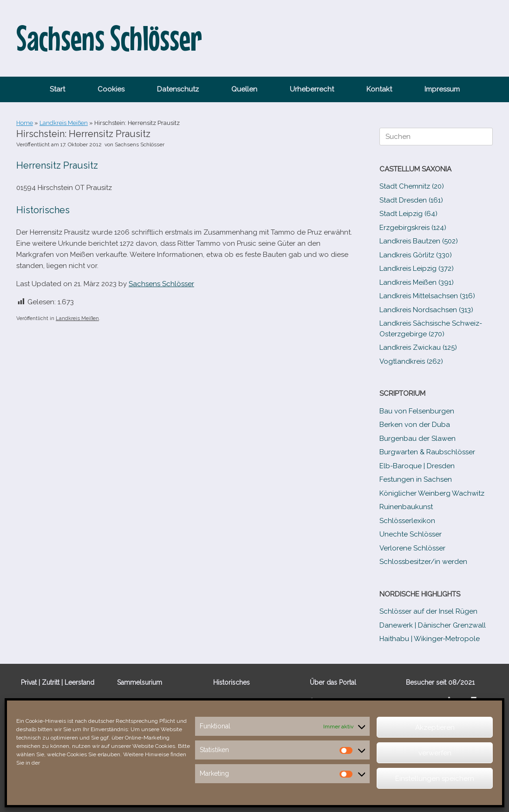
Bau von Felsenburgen (417, 411)
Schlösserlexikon (407, 521)
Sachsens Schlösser (140, 144)
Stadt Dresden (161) (411, 200)
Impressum (442, 89)
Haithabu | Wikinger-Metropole (430, 639)
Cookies (111, 89)
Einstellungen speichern (435, 779)
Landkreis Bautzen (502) (419, 241)
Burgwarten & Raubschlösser (427, 452)
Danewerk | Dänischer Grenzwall (433, 625)
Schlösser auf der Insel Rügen (428, 611)
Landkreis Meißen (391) (417, 282)
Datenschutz (178, 89)
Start (57, 89)
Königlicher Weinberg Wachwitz (432, 493)
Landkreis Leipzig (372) (417, 268)
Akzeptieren (435, 727)
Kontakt (379, 89)
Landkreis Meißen (64, 123)
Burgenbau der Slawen (418, 439)
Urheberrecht (312, 89)
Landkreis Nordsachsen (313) (426, 310)
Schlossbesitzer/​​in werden (423, 562)
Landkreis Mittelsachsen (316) (427, 296)
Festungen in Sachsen (416, 479)
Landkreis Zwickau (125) (418, 347)
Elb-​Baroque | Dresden (417, 466)
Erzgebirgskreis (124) (413, 228)
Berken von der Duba (415, 425)
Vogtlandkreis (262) (411, 361)
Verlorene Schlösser (412, 548)
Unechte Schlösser (411, 534)
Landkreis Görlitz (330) (416, 255)
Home (25, 123)
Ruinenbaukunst (406, 507)
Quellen (244, 89)
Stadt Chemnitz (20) (412, 186)
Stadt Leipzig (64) (408, 214)
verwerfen (435, 753)
